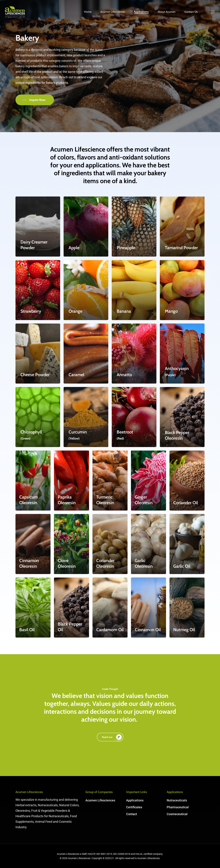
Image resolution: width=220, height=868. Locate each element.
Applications (141, 12)
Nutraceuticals (177, 800)
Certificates (134, 807)
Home (88, 12)
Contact (132, 814)
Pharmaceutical (178, 807)
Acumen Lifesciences (113, 12)
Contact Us (191, 12)
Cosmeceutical (177, 814)
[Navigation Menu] (213, 12)
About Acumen (167, 12)
